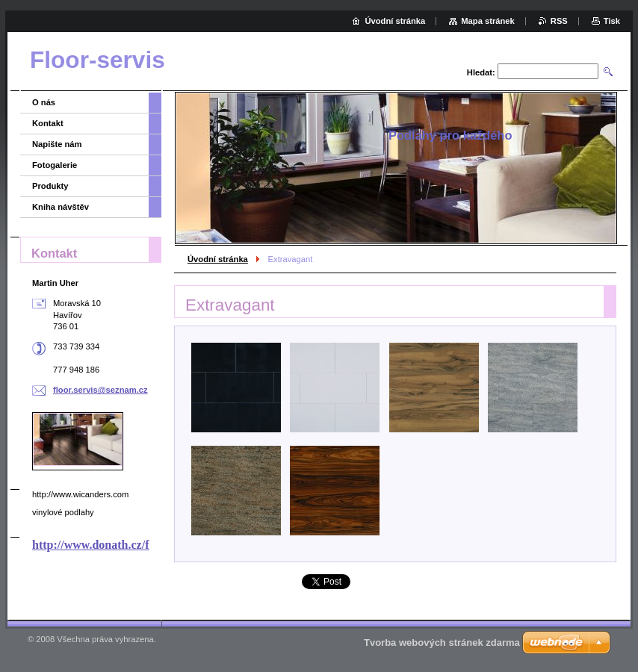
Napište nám (57, 144)
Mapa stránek (488, 21)
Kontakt (48, 123)
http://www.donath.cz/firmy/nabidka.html (139, 545)
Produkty (50, 186)
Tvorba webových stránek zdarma (442, 643)
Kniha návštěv (61, 207)
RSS (559, 21)
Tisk (612, 21)
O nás (44, 102)
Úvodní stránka (218, 259)
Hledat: (481, 72)
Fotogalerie (55, 165)
